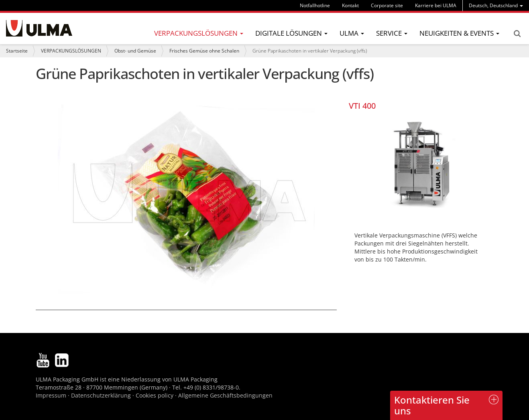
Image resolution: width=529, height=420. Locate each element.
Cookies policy (155, 395)
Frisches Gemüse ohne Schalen (204, 51)
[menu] (496, 5)
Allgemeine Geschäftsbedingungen (225, 395)
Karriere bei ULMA (436, 5)
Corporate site (387, 5)
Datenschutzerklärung (102, 395)
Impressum (51, 395)
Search (517, 34)
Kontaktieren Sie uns (432, 405)
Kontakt (350, 5)
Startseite (17, 51)
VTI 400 (362, 106)
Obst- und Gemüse (135, 51)
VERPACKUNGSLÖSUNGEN (71, 51)
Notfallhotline (315, 5)
